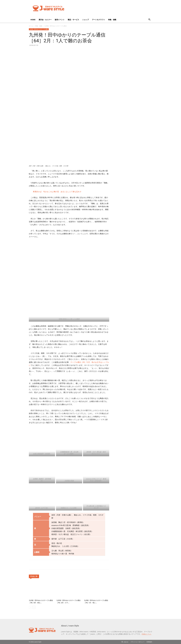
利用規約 (149, 642)
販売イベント (60, 20)
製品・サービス (73, 20)
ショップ (86, 20)
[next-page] (34, 607)
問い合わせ (125, 642)
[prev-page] (30, 607)
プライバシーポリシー (137, 642)
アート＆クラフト (98, 20)
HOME (33, 20)
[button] (149, 20)
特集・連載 (112, 20)
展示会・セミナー (45, 20)
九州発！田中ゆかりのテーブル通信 (39, 29)
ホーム (31, 26)
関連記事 (34, 576)
